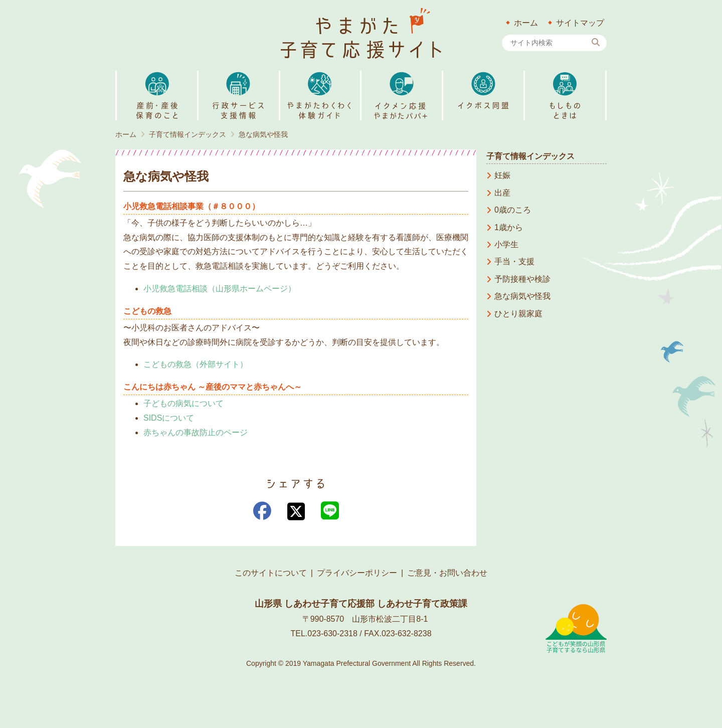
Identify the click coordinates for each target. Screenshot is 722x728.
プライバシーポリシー (357, 573)
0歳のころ (513, 210)
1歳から (509, 227)
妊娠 (502, 175)
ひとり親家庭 (518, 314)
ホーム (526, 23)
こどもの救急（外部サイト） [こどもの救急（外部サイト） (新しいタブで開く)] (196, 364)
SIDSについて (169, 418)
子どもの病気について (184, 403)
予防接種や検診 (522, 279)
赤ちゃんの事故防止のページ (196, 432)
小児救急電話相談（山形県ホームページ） (220, 289)
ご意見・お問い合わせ (447, 573)
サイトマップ (580, 23)
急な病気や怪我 (522, 296)
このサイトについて (271, 573)
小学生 (506, 244)
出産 (502, 193)
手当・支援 (514, 261)
